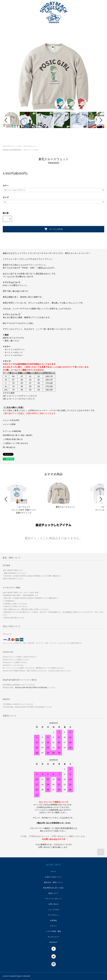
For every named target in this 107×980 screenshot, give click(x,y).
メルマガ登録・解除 (53, 931)
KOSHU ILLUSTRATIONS (12, 150)
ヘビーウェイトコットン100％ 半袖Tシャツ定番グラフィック (24, 510)
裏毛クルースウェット (65, 507)
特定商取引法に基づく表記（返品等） (18, 435)
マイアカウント (54, 915)
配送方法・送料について (53, 882)
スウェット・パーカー (31, 150)
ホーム (53, 871)
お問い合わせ (54, 904)
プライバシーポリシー (53, 899)
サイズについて (54, 937)
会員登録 (53, 920)
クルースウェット (30, 146)
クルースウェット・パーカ (12, 146)
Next (101, 120)
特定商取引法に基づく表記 (53, 888)
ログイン (53, 926)
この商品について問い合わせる (15, 443)
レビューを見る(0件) (11, 420)
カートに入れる (53, 229)
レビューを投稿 (9, 424)
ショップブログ (54, 910)
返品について (54, 893)
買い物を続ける (9, 447)
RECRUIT (53, 942)
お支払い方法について (53, 877)
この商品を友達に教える (13, 439)
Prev (6, 120)
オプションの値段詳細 (12, 431)
